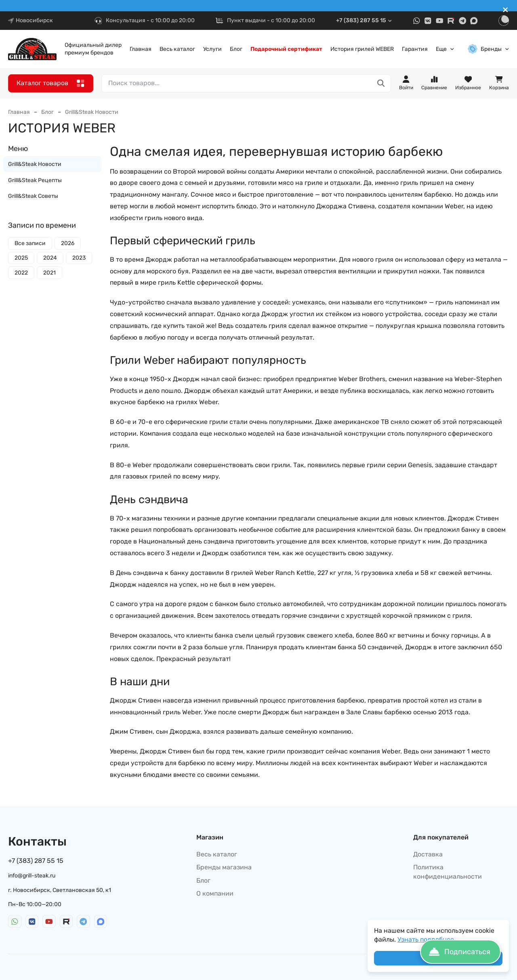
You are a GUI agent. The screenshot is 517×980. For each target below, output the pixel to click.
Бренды (489, 49)
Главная (141, 49)
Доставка (428, 854)
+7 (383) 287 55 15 (364, 20)
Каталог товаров (51, 83)
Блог (236, 49)
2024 (50, 258)
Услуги (212, 49)
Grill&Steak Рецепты (35, 180)
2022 (21, 273)
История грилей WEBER (362, 49)
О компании (215, 893)
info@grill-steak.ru (32, 876)
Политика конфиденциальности (448, 872)
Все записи (30, 243)
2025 (21, 258)
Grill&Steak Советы (33, 196)
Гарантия (415, 49)
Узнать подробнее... (428, 939)
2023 (79, 258)
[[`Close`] (505, 10)
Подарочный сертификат (286, 49)
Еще (445, 49)
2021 (49, 273)
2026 (68, 243)
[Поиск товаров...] (381, 83)
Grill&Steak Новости (92, 112)
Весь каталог (177, 49)
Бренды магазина (224, 867)
